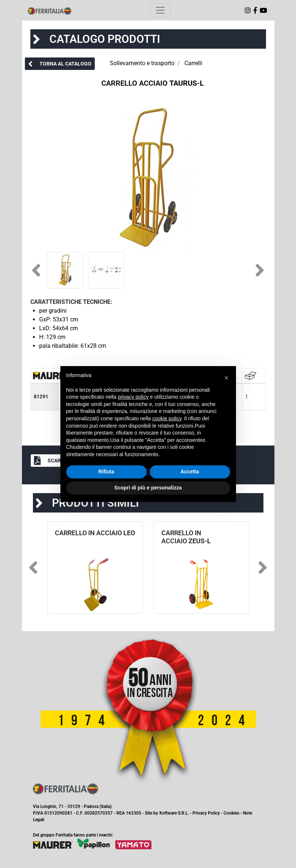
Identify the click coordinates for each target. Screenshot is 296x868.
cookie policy (167, 418)
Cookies (231, 813)
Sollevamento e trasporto (142, 63)
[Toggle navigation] (160, 10)
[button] (60, 64)
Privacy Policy (206, 813)
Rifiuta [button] (106, 472)
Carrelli (193, 63)
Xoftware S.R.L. (174, 813)
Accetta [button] (190, 472)
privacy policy (133, 397)
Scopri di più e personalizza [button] (148, 488)
